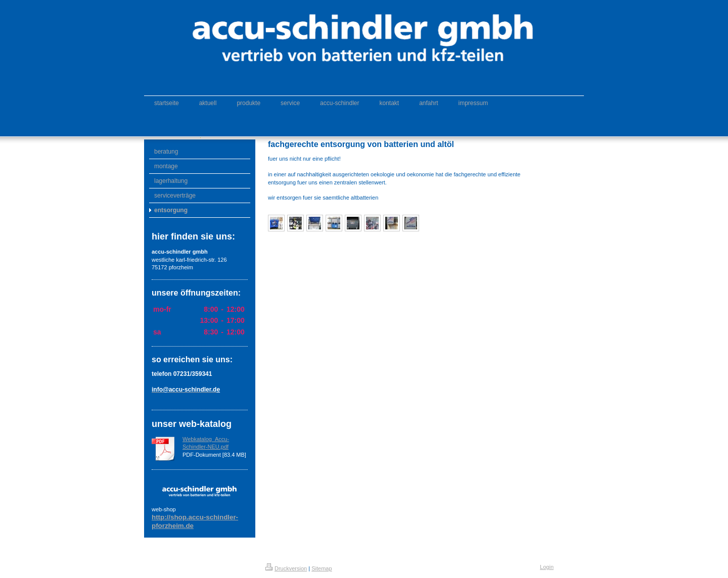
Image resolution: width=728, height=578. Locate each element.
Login (547, 567)
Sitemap (322, 568)
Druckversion (286, 568)
